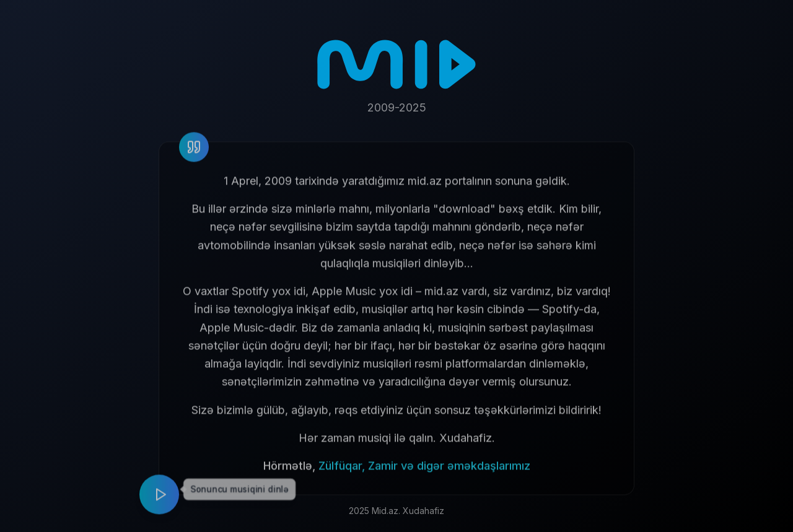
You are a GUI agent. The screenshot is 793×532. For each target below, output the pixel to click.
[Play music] (159, 499)
